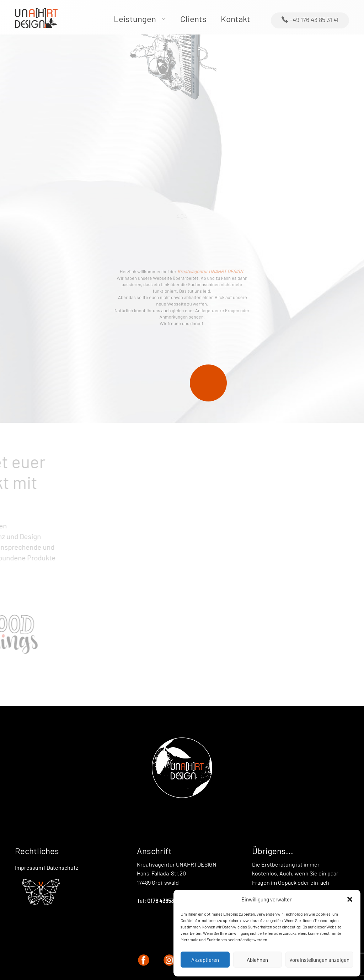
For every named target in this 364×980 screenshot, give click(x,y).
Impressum (29, 867)
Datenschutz (62, 867)
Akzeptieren (205, 960)
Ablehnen (257, 960)
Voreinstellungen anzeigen (319, 960)
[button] (350, 899)
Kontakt (235, 19)
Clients (193, 19)
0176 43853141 (164, 901)
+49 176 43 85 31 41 (310, 20)
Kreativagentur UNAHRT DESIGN (206, 276)
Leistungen (135, 19)
